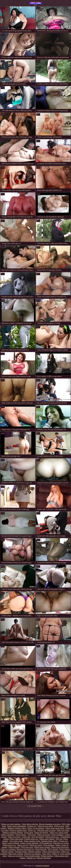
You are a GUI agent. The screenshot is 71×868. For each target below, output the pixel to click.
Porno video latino (17, 839)
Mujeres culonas (8, 852)
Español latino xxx (31, 839)
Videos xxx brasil (14, 837)
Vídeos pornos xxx (52, 837)
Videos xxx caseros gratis (59, 833)
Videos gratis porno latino (55, 828)
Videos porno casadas (42, 847)
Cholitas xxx (32, 826)
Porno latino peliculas (30, 824)
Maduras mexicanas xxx (26, 850)
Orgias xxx (32, 830)
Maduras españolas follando (13, 833)
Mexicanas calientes (16, 854)
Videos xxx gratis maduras (11, 824)
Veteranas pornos (21, 852)
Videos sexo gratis (44, 835)
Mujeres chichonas (44, 858)
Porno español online (32, 856)
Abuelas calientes (35, 852)
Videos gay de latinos (15, 856)
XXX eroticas (59, 826)
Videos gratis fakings (47, 839)
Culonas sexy (63, 841)
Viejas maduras (49, 845)
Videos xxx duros (36, 845)
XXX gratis (32, 835)
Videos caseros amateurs (29, 843)
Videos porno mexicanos (51, 852)
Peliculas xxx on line (61, 843)
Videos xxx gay (23, 845)
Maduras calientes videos (17, 828)
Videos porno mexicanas (60, 847)
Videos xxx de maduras (36, 828)
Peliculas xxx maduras (33, 854)
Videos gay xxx (35, 3)
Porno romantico (58, 835)
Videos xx (55, 854)
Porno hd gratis (41, 850)
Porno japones (21, 835)
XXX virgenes (53, 850)
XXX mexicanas (27, 847)
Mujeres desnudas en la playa (50, 824)
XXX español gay (46, 843)
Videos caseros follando (11, 843)
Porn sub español (38, 837)
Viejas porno (29, 833)
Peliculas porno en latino (46, 830)
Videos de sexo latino (45, 826)
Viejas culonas (64, 850)
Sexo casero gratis (16, 841)
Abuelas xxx (31, 858)
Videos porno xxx (9, 845)
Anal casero (46, 854)
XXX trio (59, 839)
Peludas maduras (47, 856)
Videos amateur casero (32, 841)
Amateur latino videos (49, 841)
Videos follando (14, 847)
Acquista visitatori (42, 866)
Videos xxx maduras (8, 850)
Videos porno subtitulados (16, 826)
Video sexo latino (63, 830)
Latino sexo (26, 837)
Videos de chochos (41, 833)
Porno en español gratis (18, 830)
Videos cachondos (8, 835)
